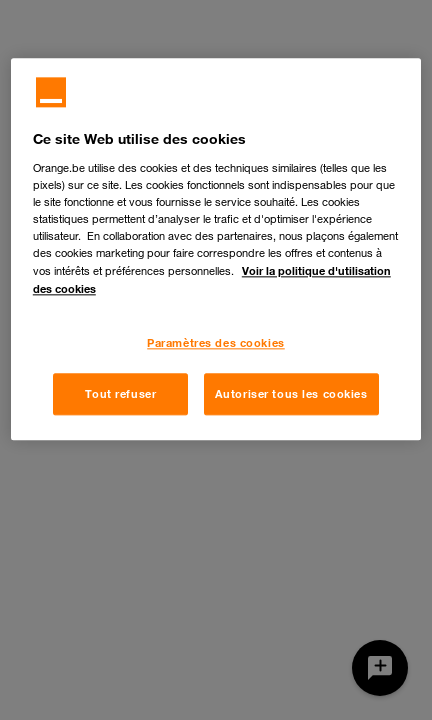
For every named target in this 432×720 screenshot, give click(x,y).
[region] (216, 249)
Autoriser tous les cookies (291, 393)
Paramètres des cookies (216, 342)
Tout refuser (120, 393)
